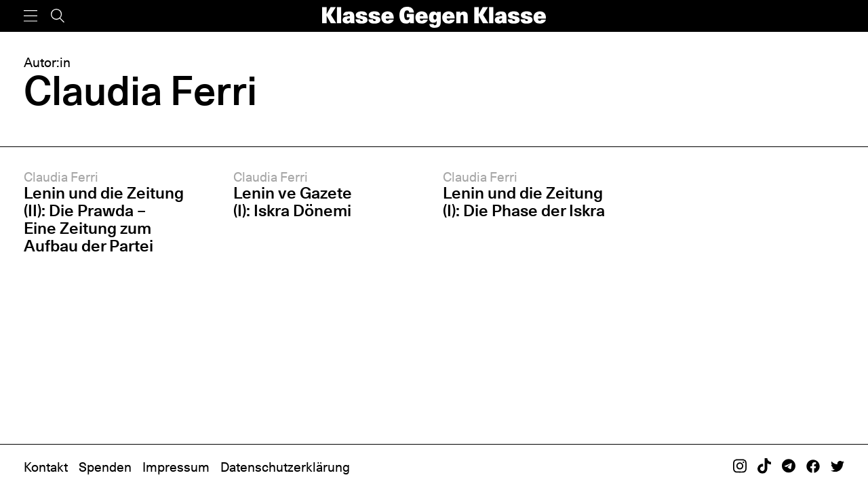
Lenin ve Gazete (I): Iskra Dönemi (293, 202)
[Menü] (31, 16)
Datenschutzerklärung (285, 467)
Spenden (105, 467)
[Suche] (58, 16)
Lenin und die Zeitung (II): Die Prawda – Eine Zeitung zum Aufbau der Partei (104, 219)
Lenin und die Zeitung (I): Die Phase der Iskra (524, 202)
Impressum (176, 467)
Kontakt (46, 467)
